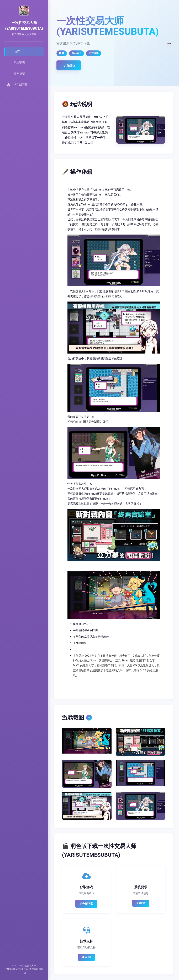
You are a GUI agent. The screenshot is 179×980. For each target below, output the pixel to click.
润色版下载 (86, 904)
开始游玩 (70, 65)
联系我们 (86, 957)
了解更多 (141, 903)
